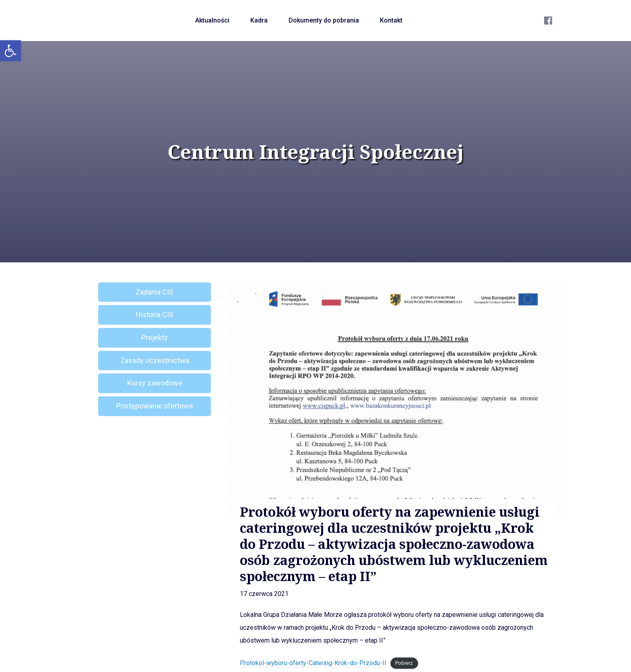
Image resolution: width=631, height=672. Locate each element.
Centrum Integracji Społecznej (315, 152)
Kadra (259, 20)
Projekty (155, 337)
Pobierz (404, 663)
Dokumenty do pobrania (324, 20)
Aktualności (212, 20)
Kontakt (391, 20)
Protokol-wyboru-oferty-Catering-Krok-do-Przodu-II (313, 663)
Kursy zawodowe (155, 383)
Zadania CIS (155, 292)
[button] (10, 51)
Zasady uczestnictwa (155, 360)
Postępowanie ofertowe (155, 406)
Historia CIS (155, 314)
